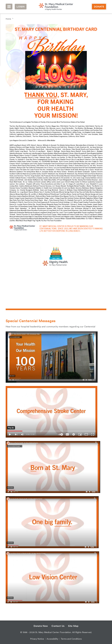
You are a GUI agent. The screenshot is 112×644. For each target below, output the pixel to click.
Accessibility (52, 639)
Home (8, 19)
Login (21, 7)
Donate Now (41, 626)
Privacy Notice (37, 639)
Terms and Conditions (71, 639)
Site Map (73, 626)
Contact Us (58, 626)
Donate (99, 7)
